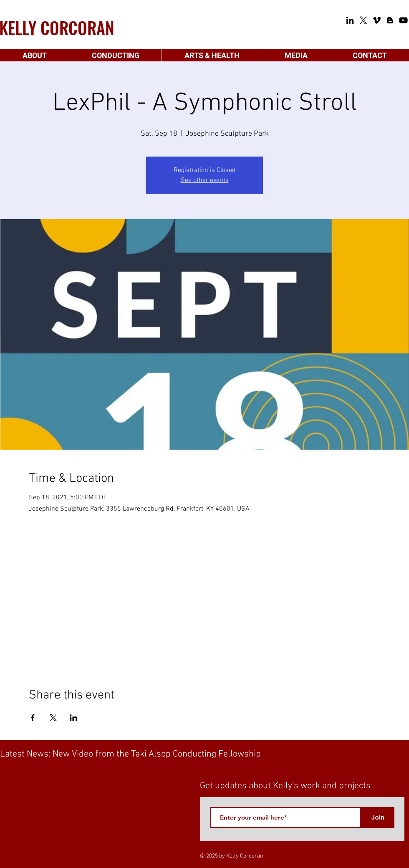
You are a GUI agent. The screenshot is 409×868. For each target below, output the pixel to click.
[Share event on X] (53, 718)
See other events (205, 180)
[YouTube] (403, 20)
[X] (363, 20)
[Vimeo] (377, 20)
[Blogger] (390, 20)
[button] (34, 55)
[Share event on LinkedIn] (74, 718)
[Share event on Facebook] (33, 718)
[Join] (378, 817)
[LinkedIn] (350, 20)
